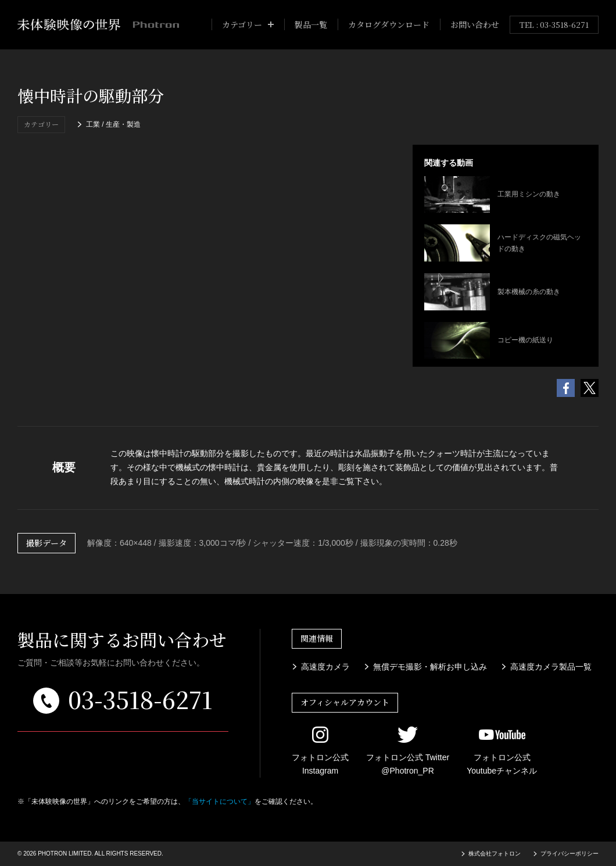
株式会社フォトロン (495, 854)
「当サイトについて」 (220, 801)
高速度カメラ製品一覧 (551, 666)
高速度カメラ (325, 666)
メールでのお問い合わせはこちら (123, 748)
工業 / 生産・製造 (113, 124)
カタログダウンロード (389, 24)
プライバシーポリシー (570, 854)
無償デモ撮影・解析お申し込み (430, 666)
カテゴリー (242, 24)
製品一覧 (311, 24)
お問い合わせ (475, 24)
